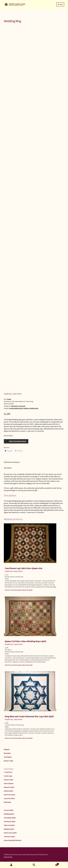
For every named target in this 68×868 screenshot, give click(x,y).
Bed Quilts (14, 406)
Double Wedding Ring (16, 408)
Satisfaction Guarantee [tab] (12, 462)
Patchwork (22, 406)
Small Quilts (8, 757)
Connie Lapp (8, 776)
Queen (9, 399)
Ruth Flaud (7, 802)
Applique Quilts (9, 829)
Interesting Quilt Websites (13, 840)
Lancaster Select (9, 798)
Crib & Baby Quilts (10, 818)
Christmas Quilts (9, 837)
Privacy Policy (8, 857)
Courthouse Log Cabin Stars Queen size (23, 568)
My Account (11, 865)
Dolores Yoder (8, 780)
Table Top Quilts (9, 825)
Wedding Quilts (9, 814)
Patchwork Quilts (10, 822)
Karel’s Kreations (10, 795)
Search (34, 865)
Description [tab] (8, 468)
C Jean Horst (8, 772)
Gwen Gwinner (9, 783)
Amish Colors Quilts (10, 833)
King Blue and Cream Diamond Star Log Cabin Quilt (29, 716)
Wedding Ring (34, 408)
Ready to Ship (8, 761)
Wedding (26, 408)
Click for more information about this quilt (19, 590)
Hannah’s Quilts (9, 787)
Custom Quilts (9, 810)
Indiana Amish (8, 791)
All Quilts (7, 750)
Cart (52, 864)
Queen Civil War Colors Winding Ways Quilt (25, 641)
